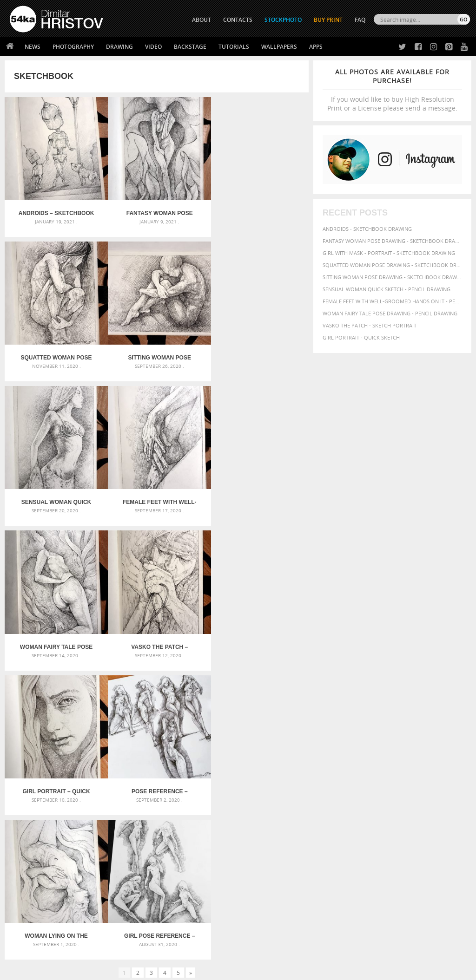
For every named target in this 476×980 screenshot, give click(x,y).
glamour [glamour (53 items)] (451, 781)
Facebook (261, 881)
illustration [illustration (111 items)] (372, 789)
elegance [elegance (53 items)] (368, 781)
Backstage (190, 47)
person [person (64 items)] (406, 797)
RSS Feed (203, 948)
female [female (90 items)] (392, 780)
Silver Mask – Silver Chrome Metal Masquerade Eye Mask (83, 796)
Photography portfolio (43, 892)
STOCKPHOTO (283, 20)
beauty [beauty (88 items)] (365, 771)
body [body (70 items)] (402, 771)
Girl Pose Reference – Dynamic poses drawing (258, 639)
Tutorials (234, 47)
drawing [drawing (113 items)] (339, 780)
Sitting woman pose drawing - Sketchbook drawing (392, 277)
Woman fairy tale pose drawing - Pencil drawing (390, 313)
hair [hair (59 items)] (328, 790)
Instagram (262, 893)
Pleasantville (186, 785)
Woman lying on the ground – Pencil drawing (157, 639)
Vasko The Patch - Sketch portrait (370, 325)
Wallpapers (279, 47)
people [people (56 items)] (386, 797)
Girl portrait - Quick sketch (361, 337)
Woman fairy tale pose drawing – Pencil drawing (55, 497)
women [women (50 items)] (379, 815)
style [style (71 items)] (422, 806)
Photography (73, 47)
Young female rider (195, 807)
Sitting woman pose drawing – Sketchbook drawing (56, 354)
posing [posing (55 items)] (346, 806)
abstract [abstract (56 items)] (334, 763)
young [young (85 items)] (399, 814)
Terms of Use (138, 970)
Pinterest (261, 905)
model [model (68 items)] (437, 789)
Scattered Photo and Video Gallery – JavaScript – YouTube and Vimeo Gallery (83, 762)
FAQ (360, 20)
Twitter (259, 869)
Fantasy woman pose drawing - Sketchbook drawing (392, 241)
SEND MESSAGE (409, 894)
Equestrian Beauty (107, 948)
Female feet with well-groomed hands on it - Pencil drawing (392, 301)
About (132, 869)
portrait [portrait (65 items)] (450, 797)
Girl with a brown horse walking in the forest (232, 774)
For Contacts (142, 915)
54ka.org (87, 970)
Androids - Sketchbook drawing (367, 229)
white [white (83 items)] (332, 814)
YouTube (260, 918)
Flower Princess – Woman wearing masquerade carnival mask (83, 807)
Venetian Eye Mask (162, 948)
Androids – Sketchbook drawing (56, 211)
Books (132, 892)
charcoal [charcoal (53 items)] (423, 772)
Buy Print (328, 20)
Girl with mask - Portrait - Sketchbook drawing (389, 253)
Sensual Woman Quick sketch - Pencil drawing (387, 289)
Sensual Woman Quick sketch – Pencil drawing (157, 354)
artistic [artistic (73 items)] (372, 762)
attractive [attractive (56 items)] (399, 763)
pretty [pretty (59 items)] (364, 806)
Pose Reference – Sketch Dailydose (55, 639)
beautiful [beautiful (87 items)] (338, 771)
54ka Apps (22, 915)
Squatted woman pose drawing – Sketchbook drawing (258, 211)
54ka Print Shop (31, 869)
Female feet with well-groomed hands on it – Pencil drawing (258, 354)
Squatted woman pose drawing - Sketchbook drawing (392, 265)
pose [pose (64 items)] (329, 806)
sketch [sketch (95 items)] (386, 805)
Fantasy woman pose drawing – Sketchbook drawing (157, 211)
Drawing (119, 47)
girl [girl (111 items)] (431, 780)
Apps (316, 47)
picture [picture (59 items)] (427, 797)
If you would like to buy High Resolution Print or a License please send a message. (392, 90)
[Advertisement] (240, 710)
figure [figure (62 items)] (414, 781)
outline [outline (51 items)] (332, 798)
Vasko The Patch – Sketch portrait (157, 497)
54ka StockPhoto (33, 880)
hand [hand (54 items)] (341, 790)
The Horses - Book (34, 904)
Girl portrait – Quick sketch (258, 497)
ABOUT (202, 20)
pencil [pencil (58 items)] (368, 797)
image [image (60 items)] (405, 790)
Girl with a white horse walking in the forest (230, 762)
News (33, 47)
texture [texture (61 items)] (442, 806)
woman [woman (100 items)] (356, 814)
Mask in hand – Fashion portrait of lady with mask (82, 785)
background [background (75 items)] (433, 762)
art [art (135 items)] (353, 762)
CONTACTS (238, 20)
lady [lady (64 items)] (420, 790)
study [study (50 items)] (406, 806)
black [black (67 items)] (385, 771)
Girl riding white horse (200, 796)
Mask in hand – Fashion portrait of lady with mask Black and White (83, 774)
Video (153, 47)
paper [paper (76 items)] (350, 797)
